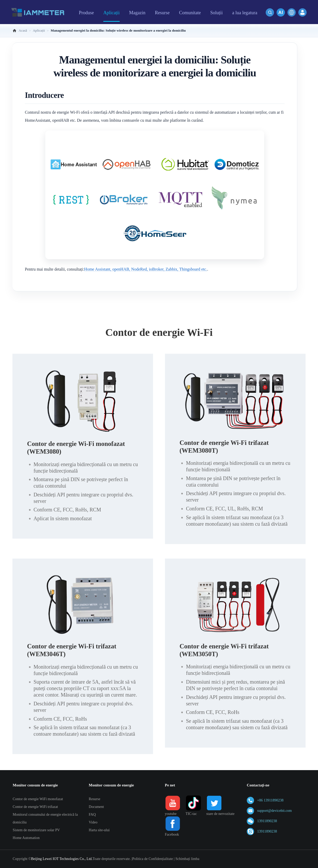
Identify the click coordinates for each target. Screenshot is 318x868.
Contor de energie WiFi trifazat (35, 807)
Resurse (95, 799)
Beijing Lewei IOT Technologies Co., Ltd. (62, 859)
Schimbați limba (187, 859)
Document (96, 807)
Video (93, 822)
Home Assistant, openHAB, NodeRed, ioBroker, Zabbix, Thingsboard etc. (146, 269)
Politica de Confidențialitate (153, 859)
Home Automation (26, 838)
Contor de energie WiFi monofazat (38, 799)
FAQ (92, 815)
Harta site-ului (99, 830)
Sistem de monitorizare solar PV (36, 830)
